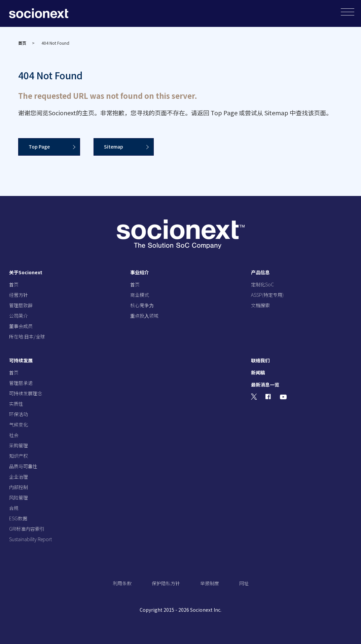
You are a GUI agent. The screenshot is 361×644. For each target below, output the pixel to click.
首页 (22, 43)
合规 (14, 508)
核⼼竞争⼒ (142, 305)
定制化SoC (262, 284)
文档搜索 (260, 305)
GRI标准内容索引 (27, 529)
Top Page (39, 147)
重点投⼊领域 (144, 316)
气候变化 (19, 425)
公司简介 (19, 316)
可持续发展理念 (26, 393)
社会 (14, 435)
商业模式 (140, 295)
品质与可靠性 (23, 466)
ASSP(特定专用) (267, 295)
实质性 (16, 404)
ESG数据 (18, 518)
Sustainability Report (30, 539)
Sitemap (114, 147)
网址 (244, 583)
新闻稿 (258, 372)
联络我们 (260, 360)
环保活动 (19, 414)
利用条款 (122, 583)
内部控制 (19, 487)
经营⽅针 (19, 295)
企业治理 (19, 477)
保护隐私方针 (166, 583)
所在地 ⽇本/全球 (27, 336)
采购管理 (19, 445)
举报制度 (210, 583)
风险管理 (19, 497)
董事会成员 (21, 326)
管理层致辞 (21, 305)
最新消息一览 (265, 385)
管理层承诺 (21, 383)
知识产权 (19, 456)
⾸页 (14, 284)
